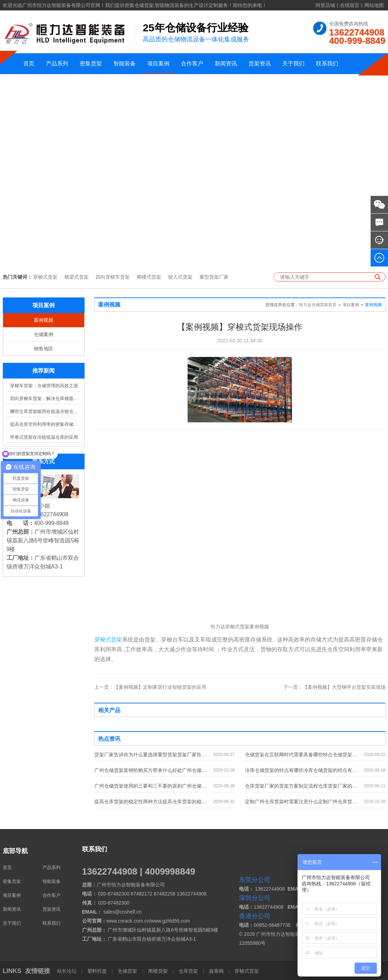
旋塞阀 (216, 971)
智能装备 (125, 63)
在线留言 (350, 5)
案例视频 (43, 320)
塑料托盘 (97, 971)
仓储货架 (127, 971)
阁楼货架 (158, 971)
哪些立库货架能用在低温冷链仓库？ (45, 411)
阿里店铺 (325, 5)
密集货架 (91, 63)
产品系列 (57, 63)
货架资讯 (260, 63)
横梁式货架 (77, 277)
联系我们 (327, 63)
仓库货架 (188, 971)
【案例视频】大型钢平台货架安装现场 (334, 687)
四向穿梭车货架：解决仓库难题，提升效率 (45, 399)
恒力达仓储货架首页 (318, 305)
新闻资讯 (226, 63)
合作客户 (192, 63)
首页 (29, 63)
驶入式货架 (180, 277)
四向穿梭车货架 (113, 277)
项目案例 (158, 63)
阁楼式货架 (149, 277)
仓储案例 (43, 334)
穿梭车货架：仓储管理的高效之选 (44, 386)
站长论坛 (68, 971)
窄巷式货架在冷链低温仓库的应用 (44, 437)
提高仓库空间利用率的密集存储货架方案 (45, 424)
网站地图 (374, 5)
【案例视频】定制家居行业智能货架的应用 (150, 687)
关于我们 (293, 63)
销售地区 (43, 349)
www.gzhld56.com (170, 921)
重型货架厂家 (214, 277)
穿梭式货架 (45, 277)
